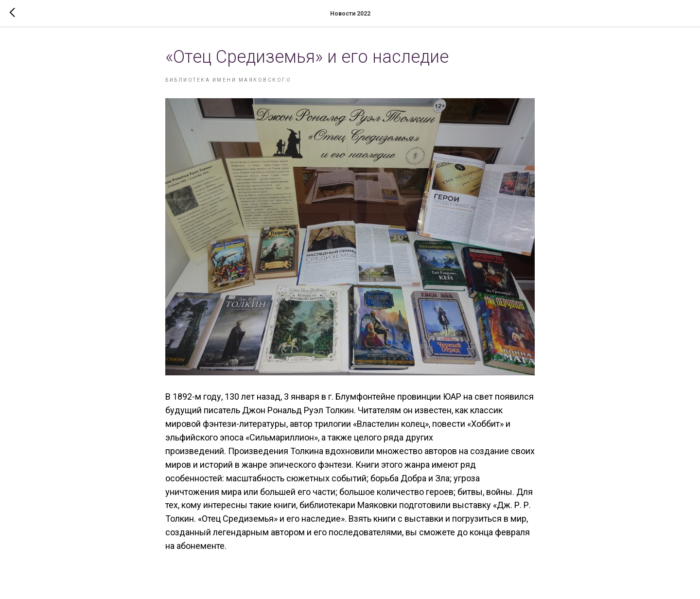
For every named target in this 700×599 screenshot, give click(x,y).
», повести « (448, 424)
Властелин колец (391, 424)
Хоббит (485, 424)
